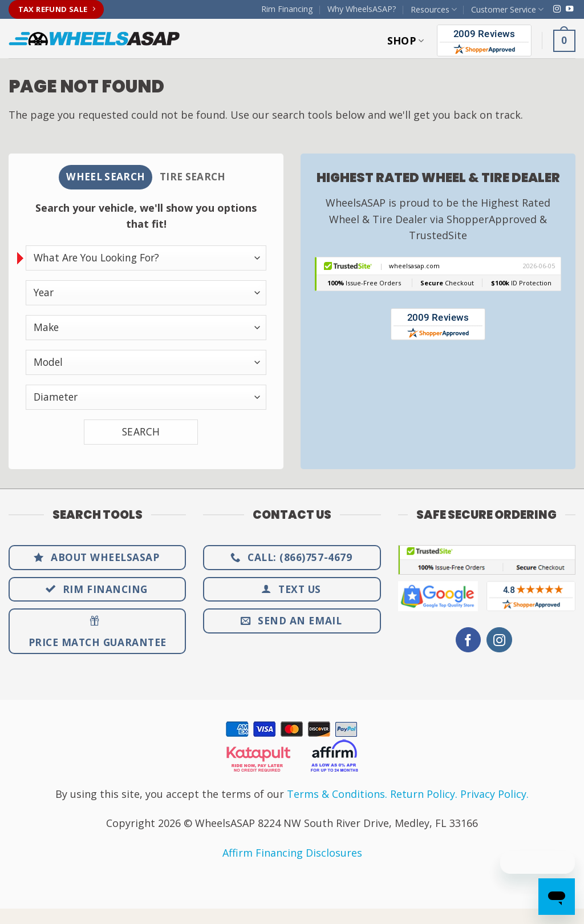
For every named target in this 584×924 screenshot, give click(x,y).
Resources (434, 10)
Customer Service (507, 10)
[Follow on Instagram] (557, 9)
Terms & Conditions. (337, 795)
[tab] (104, 178)
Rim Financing (287, 9)
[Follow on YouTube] (569, 9)
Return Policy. (424, 795)
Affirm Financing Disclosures (292, 854)
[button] (564, 41)
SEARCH (141, 433)
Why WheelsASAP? (362, 9)
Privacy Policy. (494, 795)
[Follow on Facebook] (468, 641)
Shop (406, 41)
